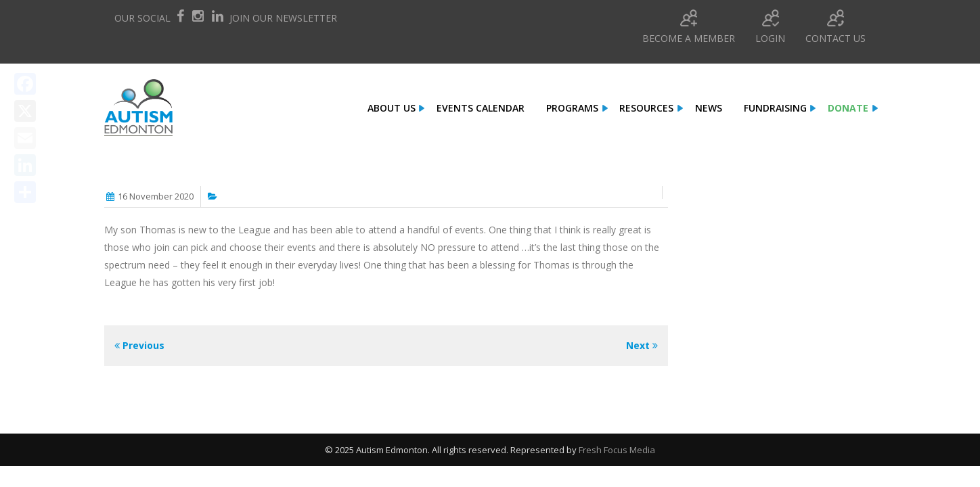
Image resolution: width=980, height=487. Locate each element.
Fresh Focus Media (617, 450)
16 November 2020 (156, 196)
